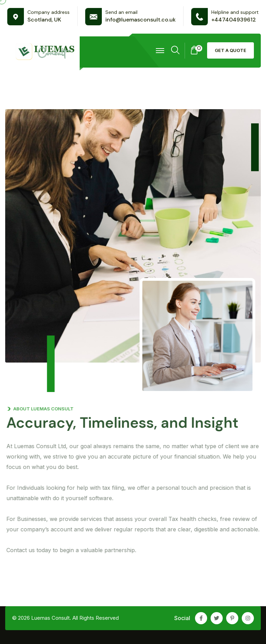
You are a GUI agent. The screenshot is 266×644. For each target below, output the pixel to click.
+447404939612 (234, 20)
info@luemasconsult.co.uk (140, 20)
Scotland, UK (44, 20)
